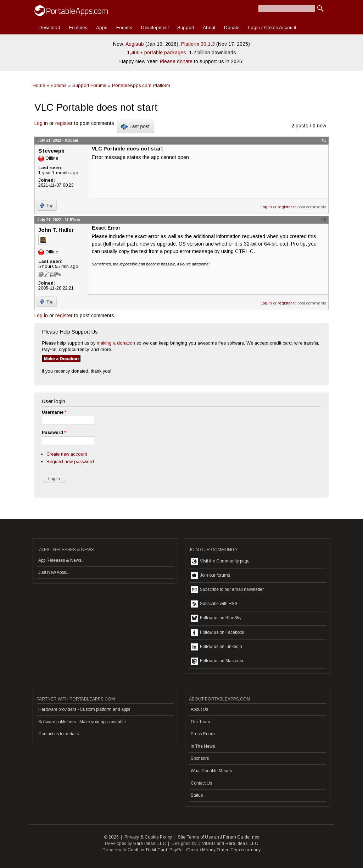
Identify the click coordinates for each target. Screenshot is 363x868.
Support (186, 28)
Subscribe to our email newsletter (227, 590)
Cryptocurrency (245, 850)
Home (39, 85)
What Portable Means (211, 771)
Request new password (70, 462)
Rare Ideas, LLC (150, 844)
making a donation (116, 343)
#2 (324, 220)
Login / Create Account (272, 28)
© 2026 (111, 837)
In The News (203, 746)
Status (197, 795)
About (209, 28)
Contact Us (201, 783)
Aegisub (135, 44)
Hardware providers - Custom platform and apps (84, 709)
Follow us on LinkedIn (216, 647)
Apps (102, 28)
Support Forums (89, 85)
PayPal (177, 850)
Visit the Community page (220, 561)
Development (155, 28)
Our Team (200, 722)
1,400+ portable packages (157, 53)
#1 (324, 140)
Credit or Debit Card (147, 850)
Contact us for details (58, 734)
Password (54, 433)
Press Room (203, 734)
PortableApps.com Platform (141, 85)
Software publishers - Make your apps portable (82, 722)
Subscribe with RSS (214, 604)
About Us (199, 709)
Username (54, 412)
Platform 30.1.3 (198, 44)
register (64, 123)
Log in (41, 123)
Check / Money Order (207, 850)
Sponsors (200, 758)
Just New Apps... (54, 572)
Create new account (67, 454)
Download (49, 28)
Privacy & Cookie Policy (148, 837)
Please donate (176, 61)
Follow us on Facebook (217, 633)
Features (78, 28)
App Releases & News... (61, 560)
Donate (232, 28)
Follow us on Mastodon (218, 661)
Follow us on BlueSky (216, 618)
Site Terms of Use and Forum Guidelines (219, 837)
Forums (124, 28)
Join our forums (210, 576)
